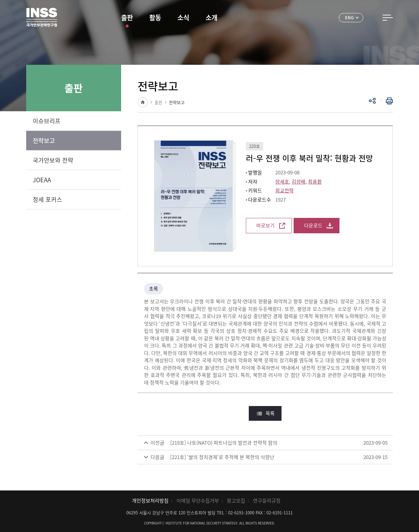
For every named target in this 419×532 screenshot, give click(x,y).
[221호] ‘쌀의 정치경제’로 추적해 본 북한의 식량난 (222, 457)
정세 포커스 (47, 199)
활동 (155, 18)
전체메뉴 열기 (388, 18)
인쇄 (388, 101)
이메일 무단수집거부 (198, 501)
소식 (183, 18)
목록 (270, 413)
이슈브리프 (47, 121)
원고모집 (236, 501)
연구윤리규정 (267, 501)
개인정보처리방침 (150, 501)
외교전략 (284, 190)
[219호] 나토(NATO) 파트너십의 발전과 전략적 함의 (224, 443)
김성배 (299, 182)
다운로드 (313, 225)
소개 (211, 18)
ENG (349, 18)
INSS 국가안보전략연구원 (42, 17)
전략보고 (44, 141)
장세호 (282, 182)
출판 (127, 18)
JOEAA (42, 180)
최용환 (315, 182)
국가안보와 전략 (53, 160)
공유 (372, 101)
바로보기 (265, 225)
